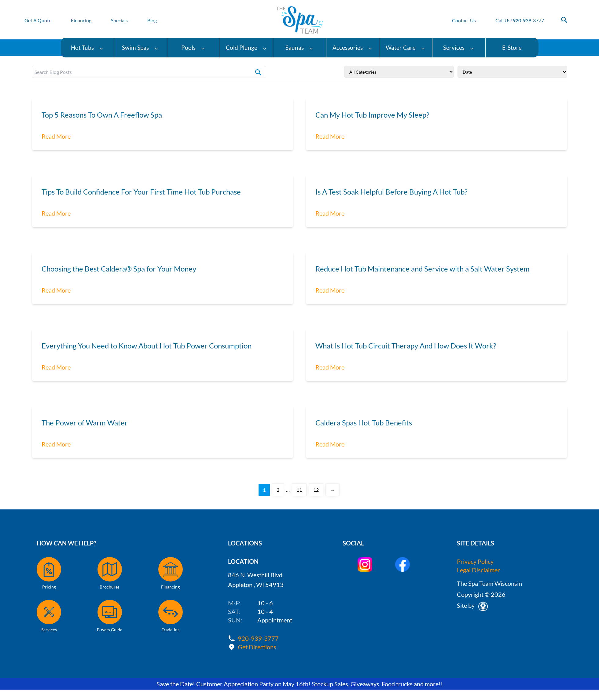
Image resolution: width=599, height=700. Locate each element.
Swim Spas (140, 47)
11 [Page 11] (299, 490)
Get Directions (257, 647)
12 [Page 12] (316, 490)
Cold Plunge (246, 47)
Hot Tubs (87, 47)
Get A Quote (38, 20)
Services (459, 47)
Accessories (353, 47)
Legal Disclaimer (478, 570)
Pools (193, 47)
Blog (152, 20)
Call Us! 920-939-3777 (520, 20)
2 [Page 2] (278, 490)
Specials (119, 20)
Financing (81, 20)
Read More (56, 136)
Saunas (299, 47)
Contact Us (464, 20)
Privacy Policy (475, 561)
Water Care (406, 47)
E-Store (512, 47)
